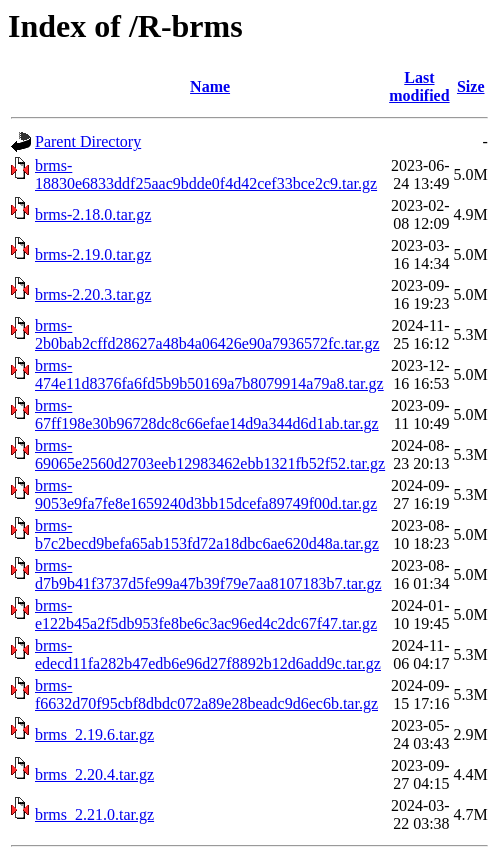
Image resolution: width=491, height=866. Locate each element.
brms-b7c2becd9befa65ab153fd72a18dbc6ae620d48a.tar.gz (207, 534)
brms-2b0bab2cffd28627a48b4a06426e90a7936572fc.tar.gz (207, 334)
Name (210, 86)
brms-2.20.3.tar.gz (93, 294)
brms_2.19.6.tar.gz (94, 734)
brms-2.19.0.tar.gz (93, 254)
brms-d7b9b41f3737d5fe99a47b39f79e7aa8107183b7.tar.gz (208, 574)
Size (471, 86)
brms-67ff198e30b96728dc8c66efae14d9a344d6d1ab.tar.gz (207, 414)
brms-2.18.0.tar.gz (93, 214)
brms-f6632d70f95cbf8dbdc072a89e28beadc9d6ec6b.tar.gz (206, 694)
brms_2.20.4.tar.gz (94, 774)
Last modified (419, 86)
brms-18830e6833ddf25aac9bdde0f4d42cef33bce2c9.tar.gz (206, 174)
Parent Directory (88, 141)
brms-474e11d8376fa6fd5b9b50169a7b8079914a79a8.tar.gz (209, 374)
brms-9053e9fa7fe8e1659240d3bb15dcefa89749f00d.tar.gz (206, 494)
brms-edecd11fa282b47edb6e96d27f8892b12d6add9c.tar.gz (208, 654)
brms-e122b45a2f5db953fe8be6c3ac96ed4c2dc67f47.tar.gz (206, 614)
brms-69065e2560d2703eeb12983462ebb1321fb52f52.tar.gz (210, 454)
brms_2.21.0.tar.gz (94, 814)
